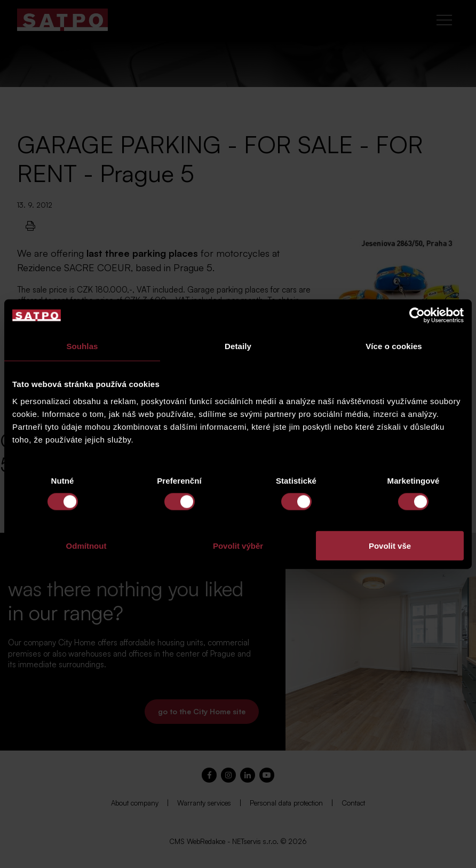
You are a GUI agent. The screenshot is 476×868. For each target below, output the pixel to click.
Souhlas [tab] (82, 346)
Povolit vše (390, 545)
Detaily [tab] (238, 346)
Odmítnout (86, 545)
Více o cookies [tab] (394, 346)
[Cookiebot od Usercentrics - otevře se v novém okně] (417, 315)
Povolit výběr (238, 545)
